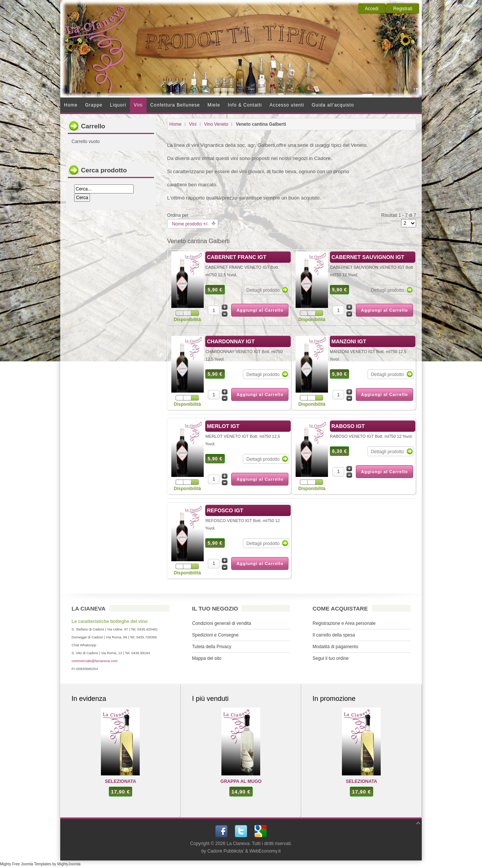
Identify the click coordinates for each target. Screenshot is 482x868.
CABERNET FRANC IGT (236, 257)
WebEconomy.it (265, 851)
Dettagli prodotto (263, 290)
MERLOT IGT (223, 426)
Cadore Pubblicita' (226, 851)
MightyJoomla (69, 864)
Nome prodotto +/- (190, 224)
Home (175, 124)
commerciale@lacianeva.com (95, 661)
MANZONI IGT (349, 341)
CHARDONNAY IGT (231, 341)
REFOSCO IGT (225, 510)
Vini (193, 124)
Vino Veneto (216, 124)
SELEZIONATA (121, 781)
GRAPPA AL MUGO (241, 781)
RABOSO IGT (348, 426)
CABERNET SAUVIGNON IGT (368, 257)
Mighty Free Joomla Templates (26, 864)
